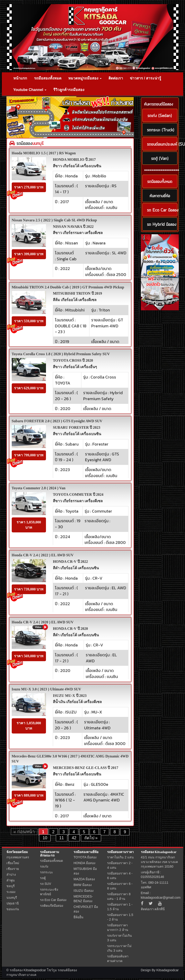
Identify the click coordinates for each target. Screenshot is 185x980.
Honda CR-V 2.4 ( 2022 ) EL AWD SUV (43, 555)
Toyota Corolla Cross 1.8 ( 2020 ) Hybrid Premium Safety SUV (61, 354)
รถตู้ (43, 878)
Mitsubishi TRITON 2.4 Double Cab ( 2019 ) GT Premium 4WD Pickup (68, 287)
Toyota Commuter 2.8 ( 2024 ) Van (39, 488)
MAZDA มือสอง (84, 879)
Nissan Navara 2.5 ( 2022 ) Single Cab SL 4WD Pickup (54, 220)
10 (45, 838)
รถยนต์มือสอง (67, 970)
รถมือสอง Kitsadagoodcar (159, 852)
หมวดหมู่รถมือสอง (85, 78)
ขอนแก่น (13, 909)
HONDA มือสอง (84, 863)
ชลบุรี (11, 886)
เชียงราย (13, 869)
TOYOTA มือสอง (85, 857)
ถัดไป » (91, 838)
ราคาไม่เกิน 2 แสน (120, 857)
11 (62, 838)
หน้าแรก (20, 78)
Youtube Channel (30, 90)
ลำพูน (11, 880)
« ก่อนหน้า (24, 832)
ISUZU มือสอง (84, 891)
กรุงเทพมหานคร (18, 857)
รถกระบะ (47, 872)
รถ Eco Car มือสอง (53, 900)
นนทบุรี (12, 898)
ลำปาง (11, 874)
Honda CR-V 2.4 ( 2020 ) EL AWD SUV (43, 622)
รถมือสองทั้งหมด (48, 78)
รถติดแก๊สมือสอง (52, 906)
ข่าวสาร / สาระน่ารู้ (145, 78)
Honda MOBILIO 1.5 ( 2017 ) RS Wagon (44, 153)
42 (74, 838)
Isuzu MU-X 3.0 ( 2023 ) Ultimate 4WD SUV (47, 689)
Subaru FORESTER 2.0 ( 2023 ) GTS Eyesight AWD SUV (57, 421)
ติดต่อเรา (116, 78)
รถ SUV (46, 884)
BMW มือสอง (83, 885)
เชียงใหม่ (13, 863)
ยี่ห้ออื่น (78, 917)
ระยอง (11, 892)
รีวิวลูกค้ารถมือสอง (69, 90)
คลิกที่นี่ (160, 909)
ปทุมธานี (13, 903)
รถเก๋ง (44, 866)
